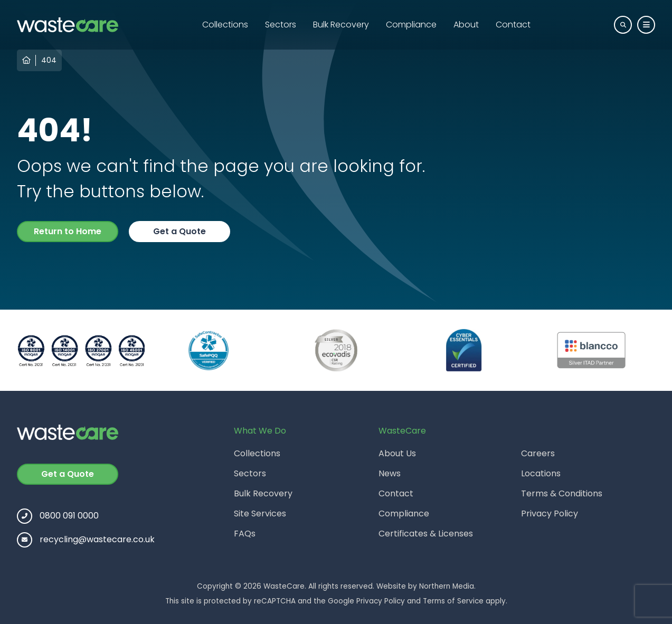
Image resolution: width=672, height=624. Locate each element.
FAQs (245, 534)
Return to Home (68, 231)
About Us (397, 453)
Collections (225, 25)
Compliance (411, 25)
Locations (541, 473)
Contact (513, 25)
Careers (538, 453)
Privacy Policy (550, 513)
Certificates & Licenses (426, 534)
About (466, 25)
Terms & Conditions (562, 493)
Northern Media (447, 586)
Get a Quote (179, 231)
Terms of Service (453, 601)
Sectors (281, 25)
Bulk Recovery (341, 25)
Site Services (260, 513)
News (390, 473)
